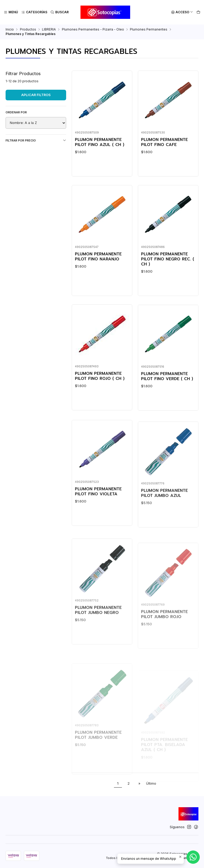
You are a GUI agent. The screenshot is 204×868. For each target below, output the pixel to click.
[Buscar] (60, 12)
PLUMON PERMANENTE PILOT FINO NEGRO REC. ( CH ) (168, 284)
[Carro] (198, 12)
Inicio (10, 29)
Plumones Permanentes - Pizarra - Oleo (93, 29)
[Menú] (11, 12)
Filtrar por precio (36, 141)
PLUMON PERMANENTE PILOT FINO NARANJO (98, 275)
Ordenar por (16, 112)
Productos (28, 29)
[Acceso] (182, 12)
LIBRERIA (49, 29)
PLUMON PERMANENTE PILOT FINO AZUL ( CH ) (100, 142)
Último (151, 783)
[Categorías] (34, 12)
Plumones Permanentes (149, 29)
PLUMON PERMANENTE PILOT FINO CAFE (164, 142)
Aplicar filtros (36, 95)
